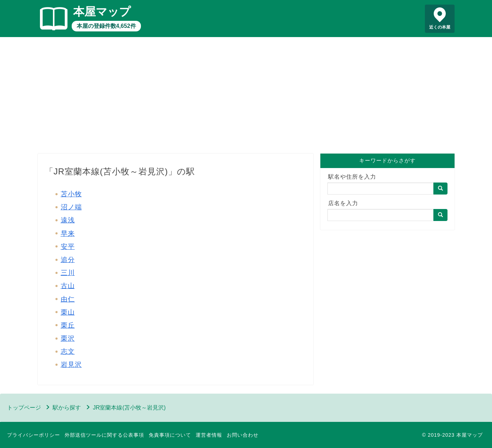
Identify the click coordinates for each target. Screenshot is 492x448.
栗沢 (68, 338)
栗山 (68, 312)
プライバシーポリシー (34, 435)
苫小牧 (71, 194)
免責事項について (170, 435)
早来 (68, 234)
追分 (68, 260)
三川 (68, 273)
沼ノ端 (71, 207)
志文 (68, 351)
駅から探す (67, 408)
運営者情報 (209, 435)
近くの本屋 (440, 27)
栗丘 (68, 325)
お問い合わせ (243, 435)
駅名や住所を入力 (352, 177)
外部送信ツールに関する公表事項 (104, 435)
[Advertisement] (246, 97)
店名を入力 (343, 203)
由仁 (68, 299)
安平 (68, 247)
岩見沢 (71, 365)
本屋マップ (102, 12)
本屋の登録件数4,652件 (106, 26)
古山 (68, 286)
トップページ (24, 408)
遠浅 (68, 220)
